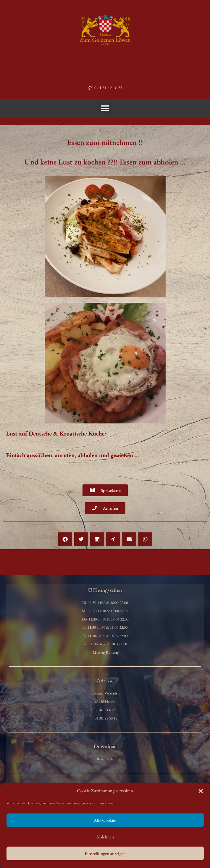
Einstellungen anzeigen (105, 853)
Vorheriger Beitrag (18, 560)
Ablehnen (105, 837)
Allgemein (16, 121)
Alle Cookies (105, 820)
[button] (201, 791)
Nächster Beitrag (194, 560)
